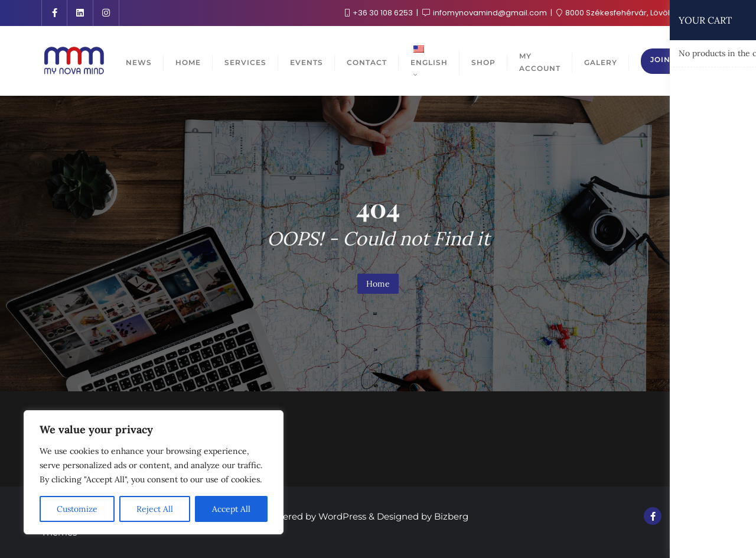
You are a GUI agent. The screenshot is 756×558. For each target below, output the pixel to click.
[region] (154, 472)
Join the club (682, 59)
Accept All (231, 509)
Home (378, 284)
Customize (77, 509)
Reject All (155, 509)
